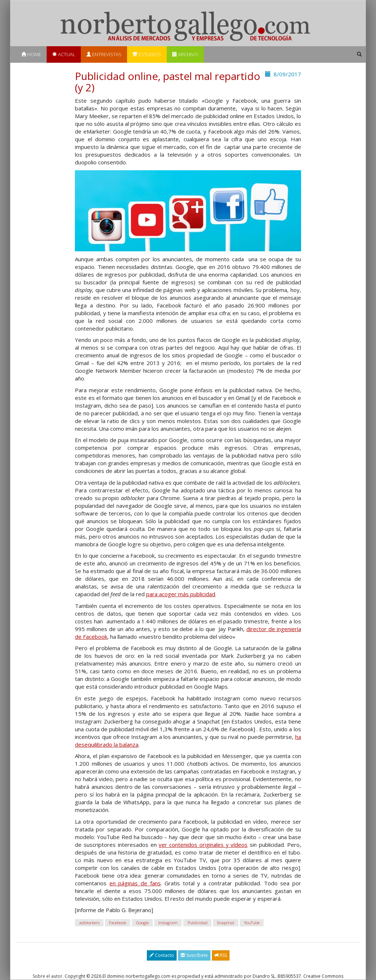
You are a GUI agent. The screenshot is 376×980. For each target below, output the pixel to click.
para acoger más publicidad (181, 594)
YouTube (252, 923)
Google (142, 923)
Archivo (185, 54)
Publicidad (198, 923)
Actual (64, 54)
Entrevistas (104, 54)
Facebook (118, 923)
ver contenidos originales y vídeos (203, 845)
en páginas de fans (135, 883)
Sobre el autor (48, 976)
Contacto (162, 955)
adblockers (89, 923)
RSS (221, 955)
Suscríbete (194, 955)
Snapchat (226, 923)
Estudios (147, 54)
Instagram (168, 923)
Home (31, 54)
